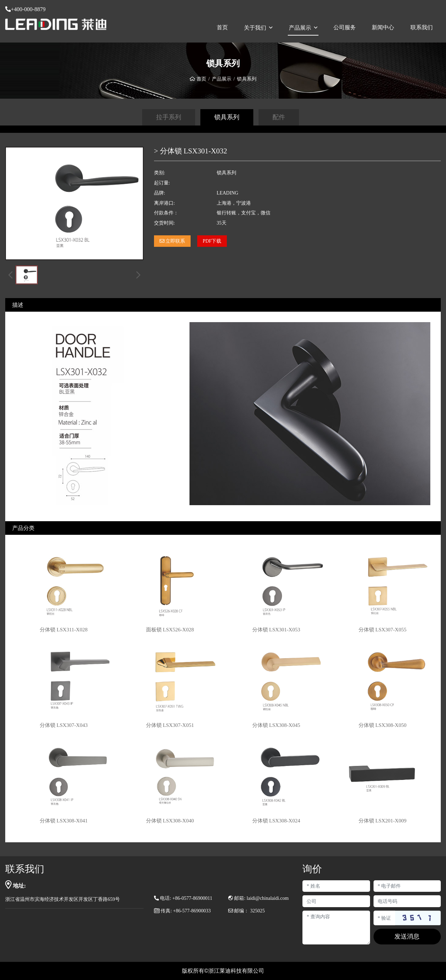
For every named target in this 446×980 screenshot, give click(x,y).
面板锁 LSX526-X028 (170, 630)
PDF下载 (212, 241)
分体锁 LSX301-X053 (276, 630)
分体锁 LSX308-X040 (170, 821)
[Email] (407, 886)
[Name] (336, 886)
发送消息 (407, 936)
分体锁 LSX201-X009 (383, 821)
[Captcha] (384, 918)
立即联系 (172, 241)
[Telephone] (407, 901)
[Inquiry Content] (336, 928)
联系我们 (422, 27)
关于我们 (255, 28)
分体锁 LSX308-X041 (64, 821)
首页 (222, 27)
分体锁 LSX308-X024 (276, 821)
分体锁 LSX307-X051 (170, 725)
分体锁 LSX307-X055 (383, 630)
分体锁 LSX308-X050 (383, 725)
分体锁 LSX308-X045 (276, 725)
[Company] (336, 901)
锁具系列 (227, 117)
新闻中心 (383, 27)
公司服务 (345, 27)
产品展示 (300, 28)
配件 (279, 117)
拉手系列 (169, 117)
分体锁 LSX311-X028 (64, 630)
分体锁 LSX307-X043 (64, 725)
